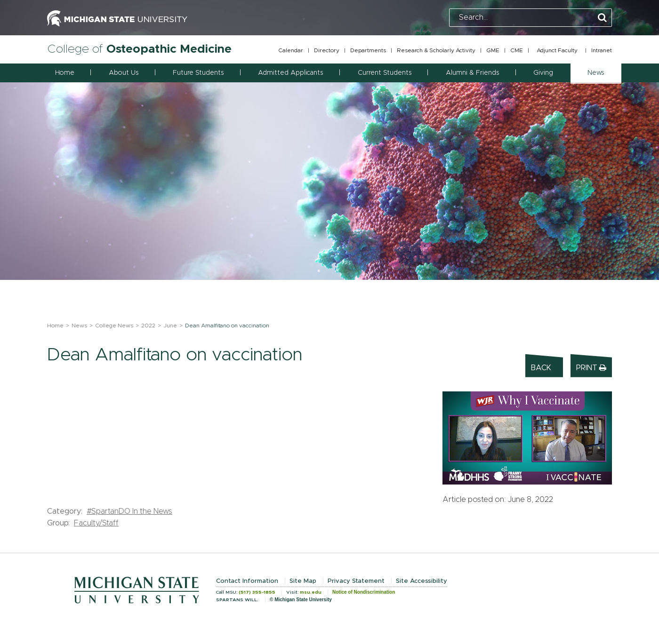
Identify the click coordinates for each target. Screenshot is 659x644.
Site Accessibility (422, 581)
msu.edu (311, 592)
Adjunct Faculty (557, 50)
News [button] (596, 73)
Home (65, 73)
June (170, 326)
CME (517, 50)
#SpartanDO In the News (129, 511)
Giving (543, 73)
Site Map (303, 581)
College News (114, 326)
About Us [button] (124, 73)
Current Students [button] (385, 73)
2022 (148, 326)
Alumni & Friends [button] (472, 73)
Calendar (291, 50)
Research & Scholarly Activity (436, 50)
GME (493, 50)
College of (139, 49)
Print (591, 368)
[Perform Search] (602, 18)
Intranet (602, 50)
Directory (327, 50)
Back (541, 368)
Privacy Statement (356, 581)
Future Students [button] (198, 73)
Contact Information (247, 581)
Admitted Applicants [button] (290, 73)
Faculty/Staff (96, 523)
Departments (368, 50)
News (79, 326)
